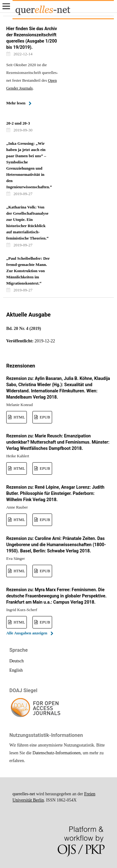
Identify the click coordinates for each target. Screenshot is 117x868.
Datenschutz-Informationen (56, 753)
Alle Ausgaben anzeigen (27, 633)
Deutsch (17, 661)
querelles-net (24, 794)
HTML (19, 417)
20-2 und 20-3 (18, 123)
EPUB (44, 417)
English (16, 670)
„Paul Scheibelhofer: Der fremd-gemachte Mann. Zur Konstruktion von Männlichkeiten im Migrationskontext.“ (28, 271)
